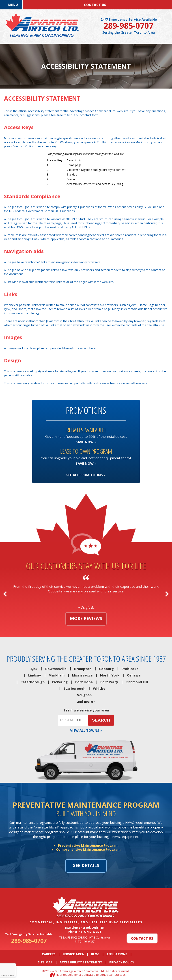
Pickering (60, 682)
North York (110, 675)
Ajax (34, 669)
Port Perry (109, 682)
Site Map (12, 282)
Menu (13, 4)
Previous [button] (5, 594)
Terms (12, 975)
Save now (85, 442)
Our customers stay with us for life (86, 566)
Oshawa (134, 675)
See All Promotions (85, 475)
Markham (57, 675)
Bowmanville (56, 669)
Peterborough (33, 682)
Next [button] (167, 594)
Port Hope (84, 682)
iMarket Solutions (68, 975)
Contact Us (142, 938)
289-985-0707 (129, 26)
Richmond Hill (137, 682)
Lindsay (35, 675)
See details (86, 865)
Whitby (99, 688)
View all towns (85, 730)
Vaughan (84, 695)
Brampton (83, 669)
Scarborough (74, 688)
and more (85, 701)
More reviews (86, 618)
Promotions (86, 410)
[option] (86, 594)
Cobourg (106, 669)
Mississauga (82, 675)
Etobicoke (130, 669)
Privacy (4, 975)
